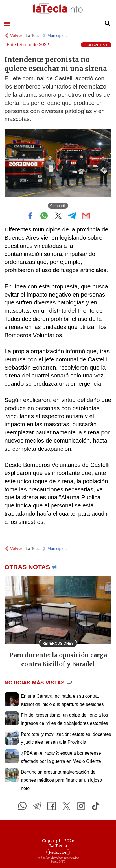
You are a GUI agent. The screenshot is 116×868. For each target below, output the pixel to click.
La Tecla (33, 36)
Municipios (57, 36)
